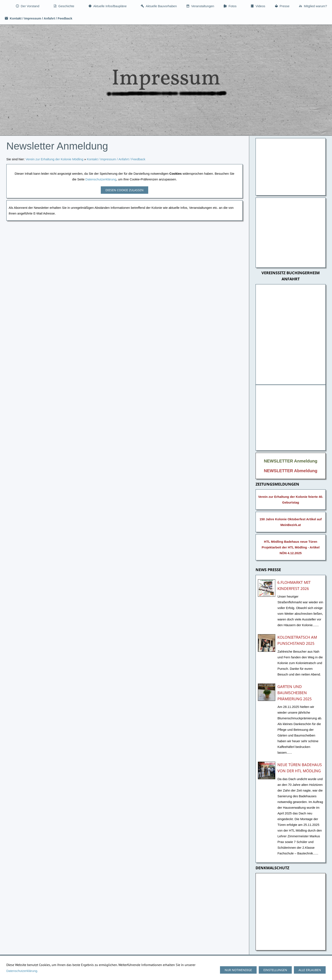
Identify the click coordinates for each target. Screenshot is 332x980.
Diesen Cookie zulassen (125, 190)
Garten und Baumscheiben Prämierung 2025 (295, 693)
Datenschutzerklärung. (22, 971)
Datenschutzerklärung (101, 179)
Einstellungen (275, 970)
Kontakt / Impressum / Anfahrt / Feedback (116, 159)
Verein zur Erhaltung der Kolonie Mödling (55, 159)
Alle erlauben (310, 970)
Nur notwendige (238, 970)
